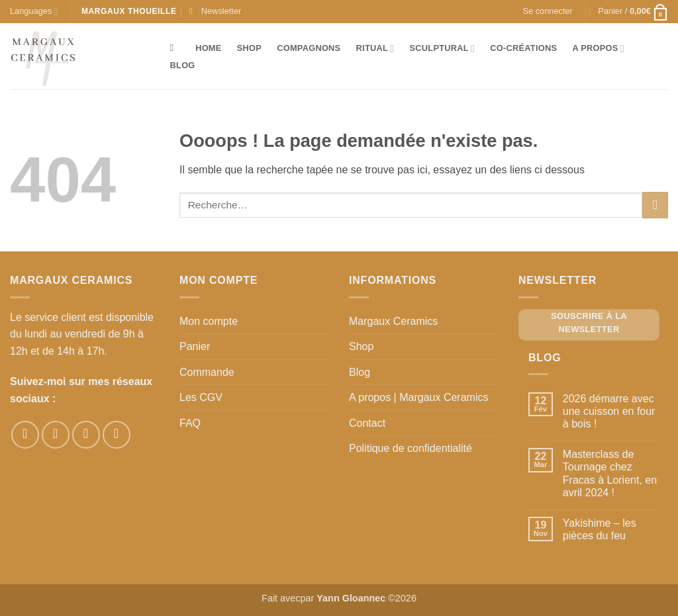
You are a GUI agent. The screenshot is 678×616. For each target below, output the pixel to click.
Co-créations (523, 48)
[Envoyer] (655, 205)
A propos (598, 49)
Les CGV (201, 397)
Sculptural (443, 49)
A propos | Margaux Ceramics (418, 397)
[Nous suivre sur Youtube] (117, 435)
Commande (207, 372)
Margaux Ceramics (393, 321)
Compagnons (309, 48)
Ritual (375, 49)
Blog (183, 65)
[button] (215, 11)
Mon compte (209, 321)
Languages (34, 12)
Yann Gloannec (351, 598)
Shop (249, 48)
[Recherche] (175, 48)
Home (208, 48)
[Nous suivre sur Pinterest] (86, 435)
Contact (367, 423)
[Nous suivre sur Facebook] (25, 435)
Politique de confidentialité (411, 448)
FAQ (190, 423)
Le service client (48, 317)
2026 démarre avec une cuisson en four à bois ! (609, 411)
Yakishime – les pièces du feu (600, 529)
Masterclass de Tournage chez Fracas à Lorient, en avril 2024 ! (610, 473)
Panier (195, 346)
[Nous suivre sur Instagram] (56, 435)
